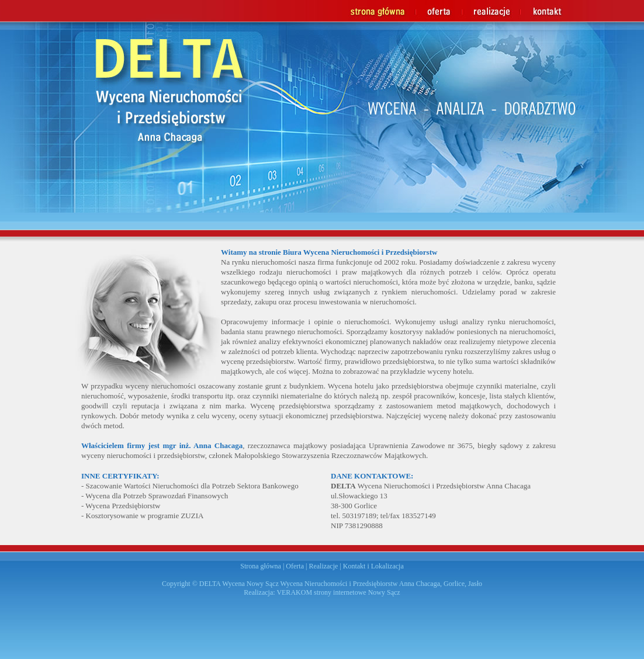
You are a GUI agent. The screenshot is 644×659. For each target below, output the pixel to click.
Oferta (295, 566)
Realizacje (323, 566)
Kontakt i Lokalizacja (373, 566)
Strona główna (261, 566)
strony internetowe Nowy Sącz (357, 592)
